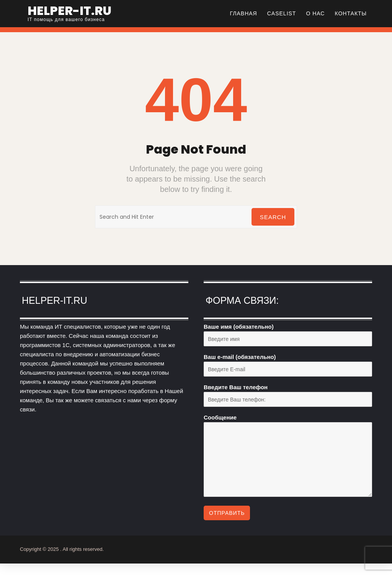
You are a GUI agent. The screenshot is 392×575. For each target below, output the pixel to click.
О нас (315, 13)
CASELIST (282, 13)
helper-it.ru (69, 11)
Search (273, 217)
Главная (244, 13)
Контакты (351, 13)
